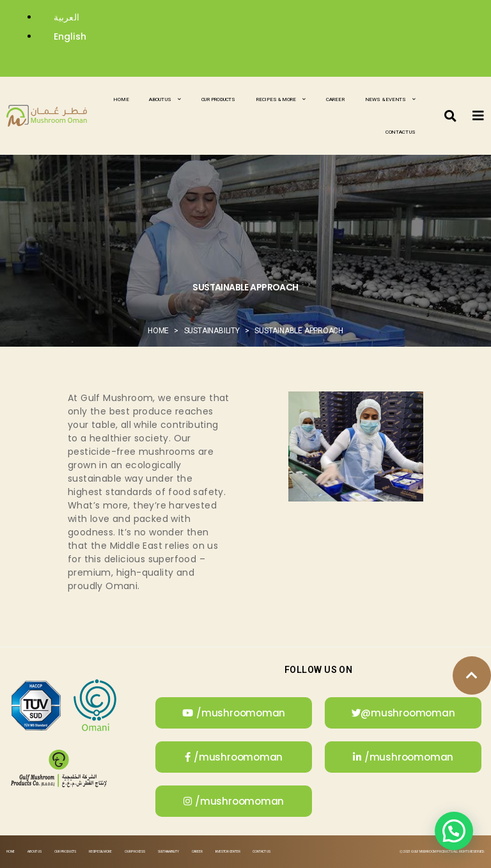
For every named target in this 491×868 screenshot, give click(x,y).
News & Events (390, 100)
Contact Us (401, 132)
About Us (165, 100)
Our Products (218, 99)
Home (121, 99)
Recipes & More (281, 100)
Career (335, 99)
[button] (451, 116)
